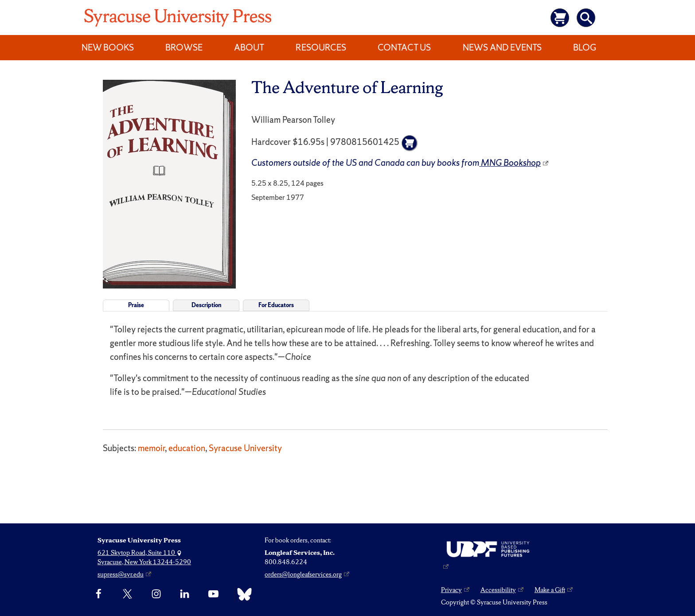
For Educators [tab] (276, 305)
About (249, 47)
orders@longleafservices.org (303, 574)
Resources (321, 47)
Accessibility (498, 590)
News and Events (502, 47)
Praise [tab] (136, 305)
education (187, 448)
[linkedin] (185, 594)
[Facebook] (99, 594)
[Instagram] (156, 594)
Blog (585, 47)
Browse (184, 47)
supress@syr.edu (121, 574)
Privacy (451, 590)
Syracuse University (245, 448)
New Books (108, 47)
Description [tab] (206, 305)
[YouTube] (213, 594)
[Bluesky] (242, 594)
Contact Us (404, 47)
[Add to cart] (410, 143)
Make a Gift (550, 590)
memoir (151, 448)
